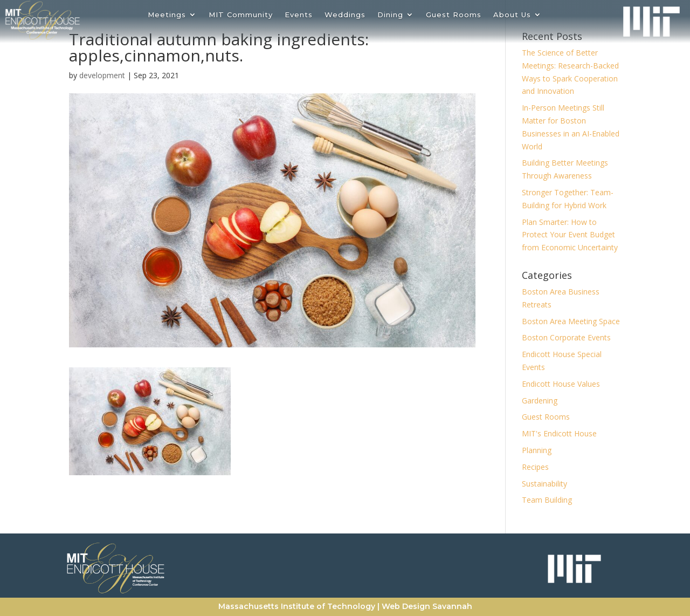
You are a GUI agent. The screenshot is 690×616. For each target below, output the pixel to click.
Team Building (547, 500)
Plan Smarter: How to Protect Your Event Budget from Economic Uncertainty (570, 235)
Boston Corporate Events (566, 337)
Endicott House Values (561, 384)
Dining (390, 15)
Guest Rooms (454, 15)
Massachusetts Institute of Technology (297, 606)
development (102, 75)
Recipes (535, 467)
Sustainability (544, 484)
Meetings (167, 15)
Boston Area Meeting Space (571, 321)
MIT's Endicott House (559, 433)
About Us (512, 15)
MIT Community (241, 15)
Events (299, 15)
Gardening (540, 401)
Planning (537, 450)
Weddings (345, 15)
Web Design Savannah (427, 606)
